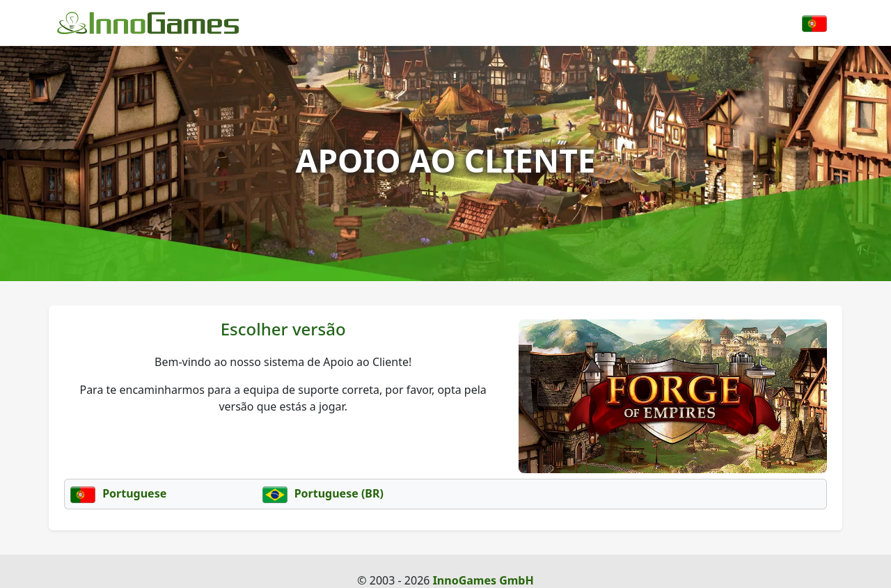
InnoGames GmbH (483, 580)
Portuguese (118, 493)
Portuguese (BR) (323, 493)
